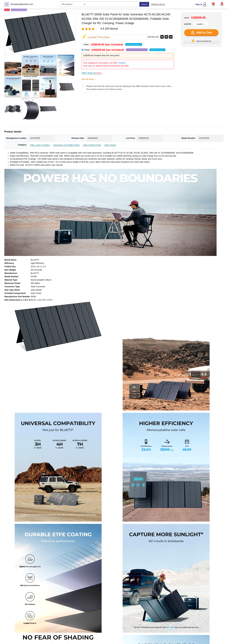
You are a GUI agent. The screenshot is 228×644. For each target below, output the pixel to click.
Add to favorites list (201, 41)
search (144, 4)
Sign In (199, 4)
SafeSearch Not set (158, 4)
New (113, 44)
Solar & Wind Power (92, 145)
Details (122, 63)
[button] (222, 4)
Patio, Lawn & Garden (40, 145)
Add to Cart (201, 33)
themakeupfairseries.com (22, 4)
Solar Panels (110, 145)
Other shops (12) (92, 73)
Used (125, 50)
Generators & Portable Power (66, 145)
